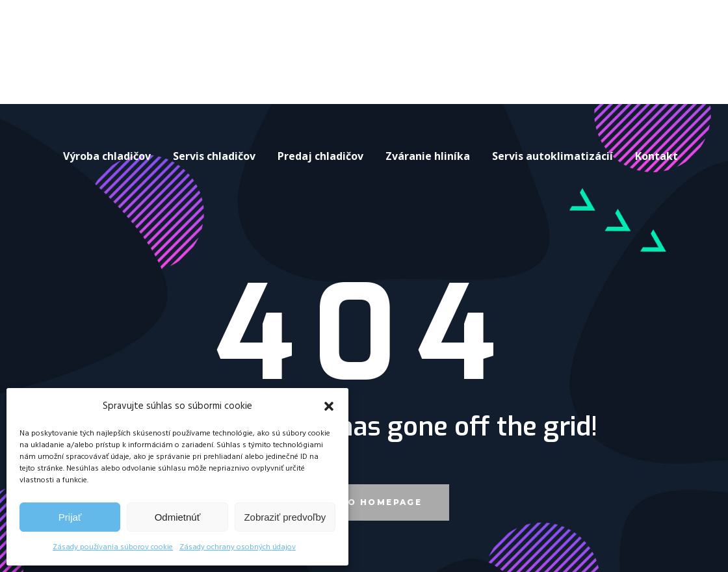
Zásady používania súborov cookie (113, 547)
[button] (329, 406)
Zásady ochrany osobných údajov (238, 547)
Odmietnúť (178, 517)
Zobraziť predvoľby (285, 517)
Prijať (70, 517)
